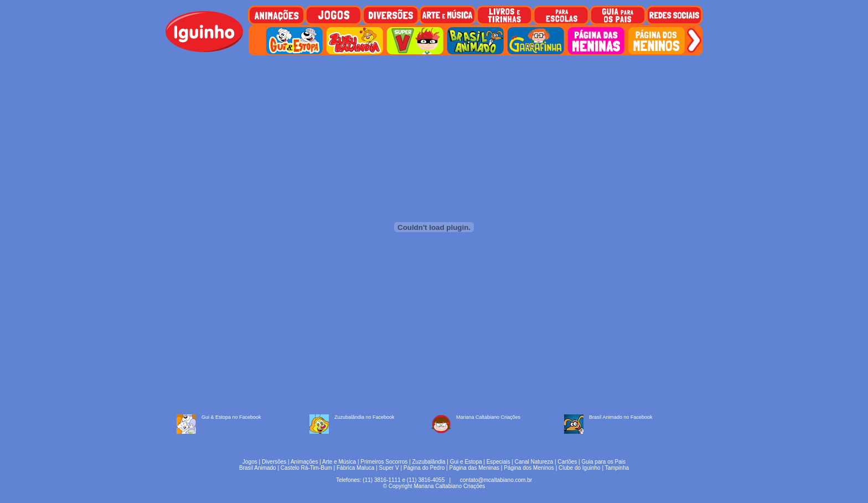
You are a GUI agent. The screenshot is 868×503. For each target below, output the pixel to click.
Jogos (250, 462)
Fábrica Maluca (355, 468)
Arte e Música (339, 462)
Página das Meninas (474, 468)
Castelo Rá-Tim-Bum (306, 468)
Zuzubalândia (429, 462)
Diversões (274, 462)
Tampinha (617, 468)
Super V (389, 468)
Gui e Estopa (466, 462)
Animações (304, 462)
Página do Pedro (424, 468)
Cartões (567, 462)
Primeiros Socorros (384, 462)
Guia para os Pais (603, 462)
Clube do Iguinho (580, 468)
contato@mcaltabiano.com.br (496, 480)
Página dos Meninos (529, 468)
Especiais (498, 462)
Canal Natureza (534, 462)
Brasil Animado (258, 468)
